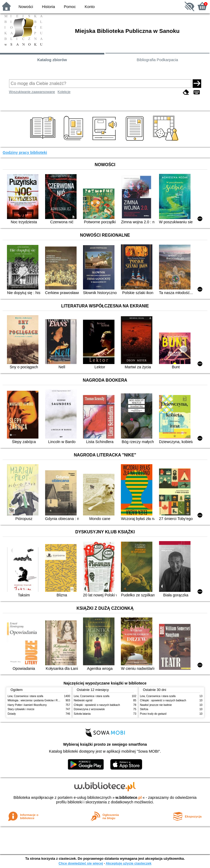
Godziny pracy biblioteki (25, 153)
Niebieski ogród (83, 700)
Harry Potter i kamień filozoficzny (27, 705)
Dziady (12, 714)
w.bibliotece (129, 797)
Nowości (26, 7)
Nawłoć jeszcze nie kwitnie (156, 705)
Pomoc (70, 7)
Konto (90, 7)
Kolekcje (64, 92)
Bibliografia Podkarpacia (157, 60)
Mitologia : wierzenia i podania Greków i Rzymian (37, 700)
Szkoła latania (82, 714)
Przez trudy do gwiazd (153, 714)
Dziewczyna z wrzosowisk (89, 709)
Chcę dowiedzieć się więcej (81, 863)
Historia (48, 7)
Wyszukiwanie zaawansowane (32, 92)
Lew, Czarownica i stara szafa (25, 696)
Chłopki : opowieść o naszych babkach (97, 705)
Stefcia (144, 709)
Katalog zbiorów (52, 60)
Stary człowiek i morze (21, 709)
